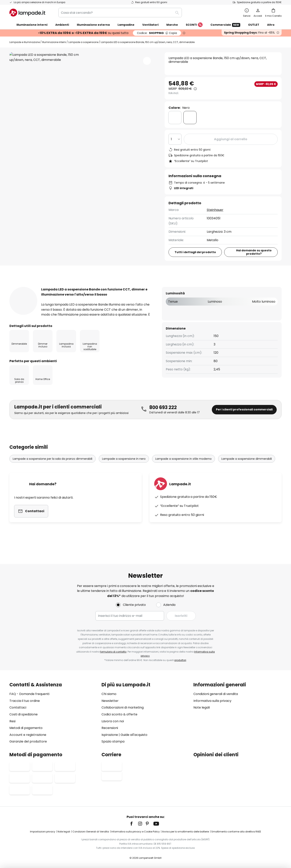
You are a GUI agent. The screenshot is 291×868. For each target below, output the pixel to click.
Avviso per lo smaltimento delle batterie (185, 832)
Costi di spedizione (24, 714)
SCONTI (194, 25)
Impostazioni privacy (43, 832)
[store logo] (27, 13)
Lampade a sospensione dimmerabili (247, 471)
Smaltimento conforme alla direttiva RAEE (236, 832)
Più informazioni (57, 287)
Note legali (202, 707)
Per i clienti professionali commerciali (244, 422)
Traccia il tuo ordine (25, 701)
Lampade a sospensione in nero (124, 471)
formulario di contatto (113, 652)
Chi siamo (109, 694)
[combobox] (120, 13)
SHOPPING (157, 33)
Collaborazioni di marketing (123, 707)
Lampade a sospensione (83, 42)
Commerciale (225, 25)
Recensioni (96, 287)
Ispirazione (110, 735)
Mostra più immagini (83, 64)
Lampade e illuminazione (25, 42)
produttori (180, 660)
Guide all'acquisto (134, 735)
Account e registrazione (28, 735)
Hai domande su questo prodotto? (254, 252)
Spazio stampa (113, 741)
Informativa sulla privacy (212, 701)
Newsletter (110, 701)
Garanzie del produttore (28, 741)
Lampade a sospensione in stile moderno (184, 471)
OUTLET (254, 25)
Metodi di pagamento (26, 728)
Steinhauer (215, 210)
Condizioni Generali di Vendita (91, 832)
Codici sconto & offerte (119, 714)
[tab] (20, 287)
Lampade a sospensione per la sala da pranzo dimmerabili (53, 471)
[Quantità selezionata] (175, 139)
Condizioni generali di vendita (216, 694)
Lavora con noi (113, 721)
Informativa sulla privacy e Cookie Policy (136, 832)
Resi (12, 721)
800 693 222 (163, 420)
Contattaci (18, 707)
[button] (147, 61)
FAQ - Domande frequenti (29, 694)
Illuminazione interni (54, 42)
